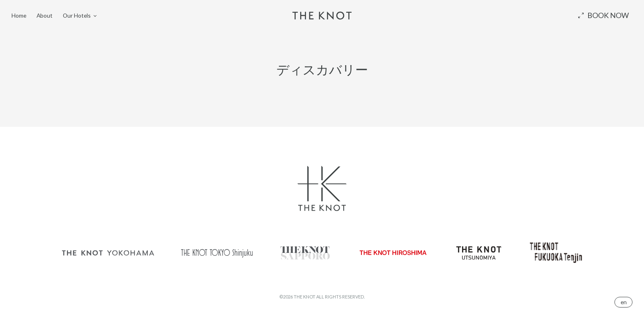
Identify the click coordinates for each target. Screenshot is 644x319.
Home (19, 15)
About (45, 15)
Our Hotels (77, 15)
